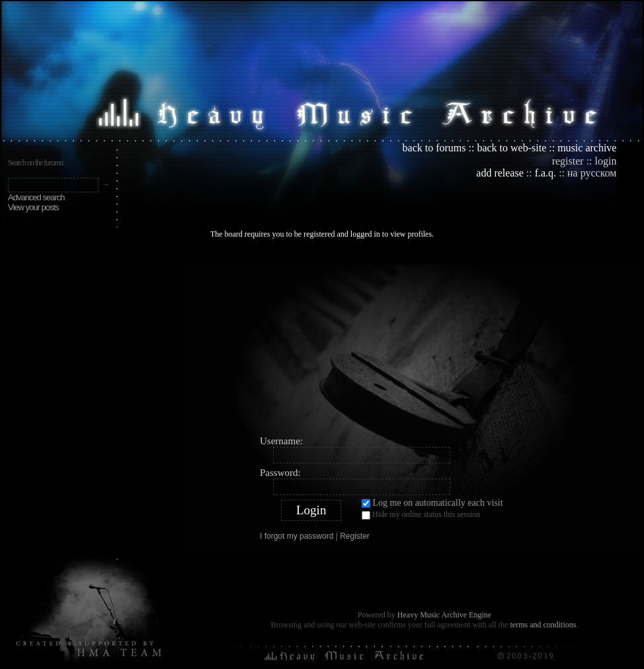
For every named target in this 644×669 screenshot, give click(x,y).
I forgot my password (297, 536)
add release (500, 173)
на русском (592, 173)
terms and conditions (543, 625)
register (568, 161)
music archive (587, 148)
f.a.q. (545, 173)
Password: (280, 473)
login (606, 161)
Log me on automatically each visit (432, 503)
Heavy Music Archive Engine (444, 615)
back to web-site (511, 148)
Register (355, 536)
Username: (281, 441)
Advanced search (36, 197)
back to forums (434, 148)
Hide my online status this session (421, 514)
